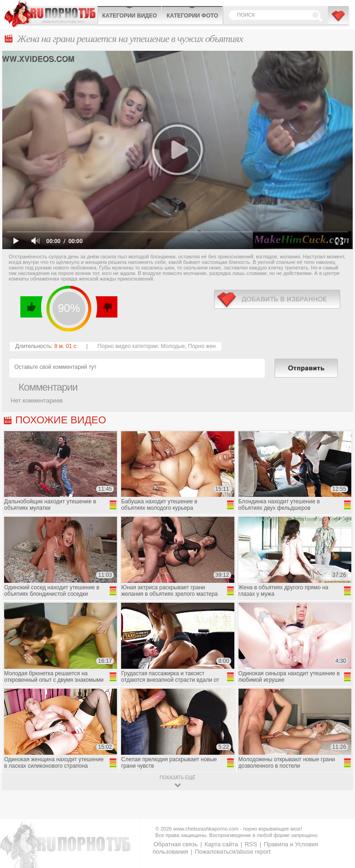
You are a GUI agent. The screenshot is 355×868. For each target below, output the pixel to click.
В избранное (339, 20)
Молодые (173, 346)
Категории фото (192, 16)
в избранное (277, 299)
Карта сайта (221, 844)
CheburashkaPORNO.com (51, 14)
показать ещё (177, 778)
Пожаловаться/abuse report (233, 852)
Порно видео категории (128, 346)
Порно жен (202, 346)
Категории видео (129, 16)
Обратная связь (176, 844)
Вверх (337, 816)
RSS (251, 844)
